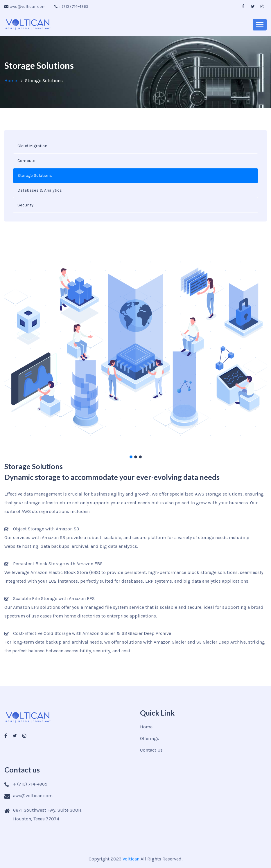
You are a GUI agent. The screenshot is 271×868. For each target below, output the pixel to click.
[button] (131, 457)
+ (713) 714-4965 (71, 7)
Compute (26, 161)
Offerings (150, 738)
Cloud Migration (32, 146)
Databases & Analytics (40, 190)
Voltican (131, 859)
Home (11, 81)
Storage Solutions (35, 175)
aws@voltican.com (25, 7)
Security (25, 205)
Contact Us (151, 750)
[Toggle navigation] (260, 25)
